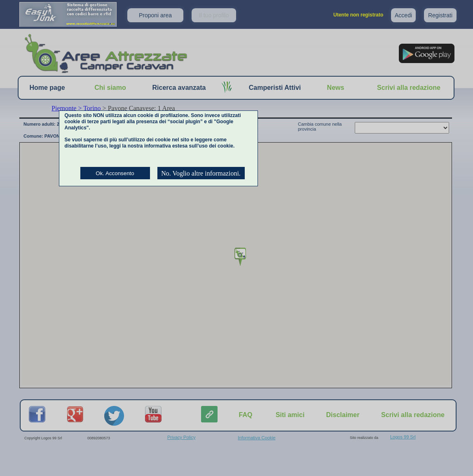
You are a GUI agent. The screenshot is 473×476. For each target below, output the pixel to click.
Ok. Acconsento (115, 173)
